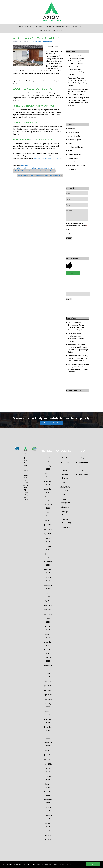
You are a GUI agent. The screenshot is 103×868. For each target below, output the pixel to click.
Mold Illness (50, 26)
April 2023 (48, 695)
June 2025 (48, 525)
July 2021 (48, 831)
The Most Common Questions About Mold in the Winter (35, 171)
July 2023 (48, 681)
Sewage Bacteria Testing (77, 165)
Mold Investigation (75, 154)
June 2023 (48, 686)
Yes (69, 233)
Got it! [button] (93, 864)
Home (21, 26)
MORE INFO (73, 273)
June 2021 (48, 835)
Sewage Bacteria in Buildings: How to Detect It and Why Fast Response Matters (78, 92)
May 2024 (48, 610)
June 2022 (48, 755)
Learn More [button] (66, 864)
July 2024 (48, 601)
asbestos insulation (31, 168)
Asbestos (29, 26)
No (69, 230)
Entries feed (83, 462)
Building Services (78, 26)
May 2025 (48, 529)
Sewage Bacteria (74, 162)
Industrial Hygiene (63, 26)
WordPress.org (83, 475)
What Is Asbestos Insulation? (48, 168)
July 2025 (48, 520)
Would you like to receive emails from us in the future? (76, 225)
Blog (54, 31)
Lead (36, 26)
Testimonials (45, 31)
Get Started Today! (51, 423)
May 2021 (48, 840)
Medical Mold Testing (76, 147)
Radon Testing (73, 158)
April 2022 (48, 764)
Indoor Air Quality (74, 136)
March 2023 (48, 699)
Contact (60, 31)
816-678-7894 (26, 460)
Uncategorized (73, 169)
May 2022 (48, 759)
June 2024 (48, 605)
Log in (83, 458)
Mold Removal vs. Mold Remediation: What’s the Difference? (39, 176)
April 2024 (48, 614)
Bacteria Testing (74, 132)
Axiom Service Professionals (42, 41)
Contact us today (53, 158)
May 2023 (48, 690)
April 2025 (48, 534)
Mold (41, 26)
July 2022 (48, 750)
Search (69, 299)
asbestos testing (40, 158)
